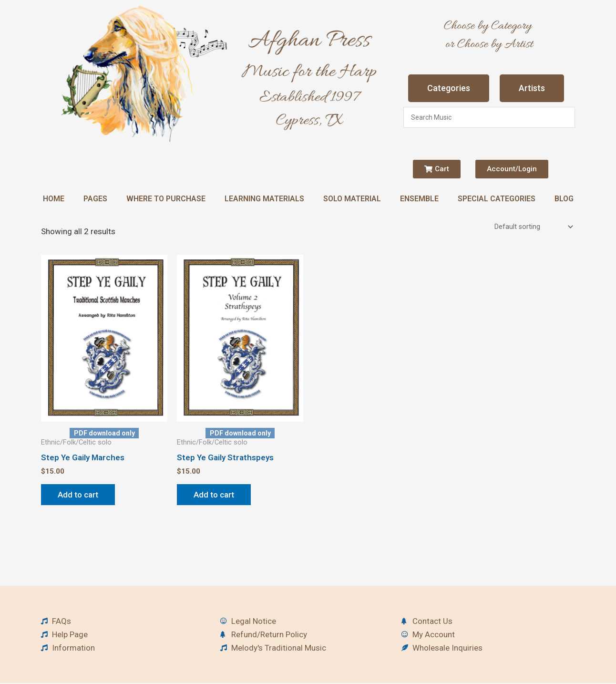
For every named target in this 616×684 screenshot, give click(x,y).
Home (54, 199)
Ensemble (419, 199)
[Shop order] (533, 227)
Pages (95, 199)
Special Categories (497, 199)
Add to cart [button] (78, 496)
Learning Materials (264, 199)
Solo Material (352, 199)
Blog (564, 199)
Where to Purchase (166, 199)
